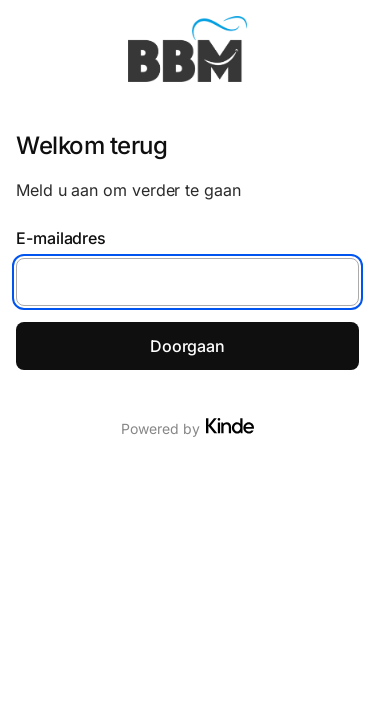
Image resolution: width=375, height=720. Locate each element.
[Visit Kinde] (230, 426)
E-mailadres (61, 238)
